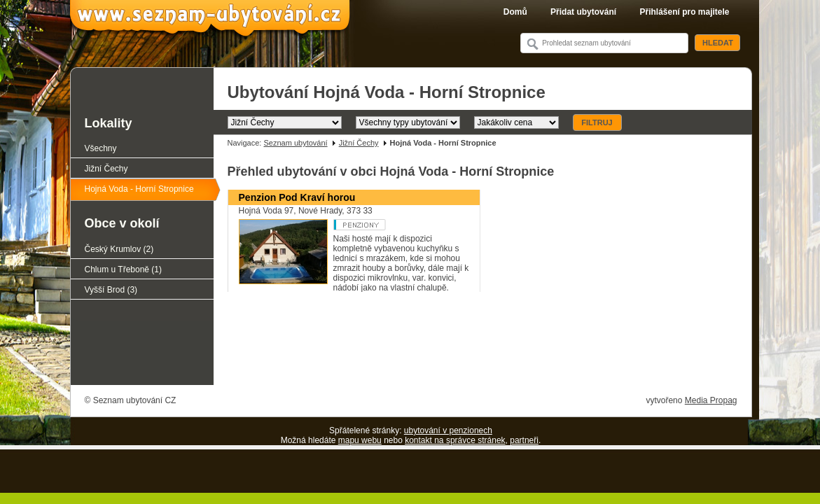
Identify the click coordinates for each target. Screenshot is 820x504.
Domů (515, 12)
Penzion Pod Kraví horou (297, 197)
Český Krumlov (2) (119, 249)
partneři (524, 440)
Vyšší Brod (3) (111, 290)
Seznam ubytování (295, 143)
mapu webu (360, 440)
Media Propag (711, 400)
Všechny (101, 148)
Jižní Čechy (359, 143)
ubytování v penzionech (448, 430)
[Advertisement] (482, 346)
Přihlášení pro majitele (684, 12)
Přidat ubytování (583, 12)
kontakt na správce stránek (455, 440)
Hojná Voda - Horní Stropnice (139, 189)
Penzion (386, 225)
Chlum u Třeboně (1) (124, 269)
